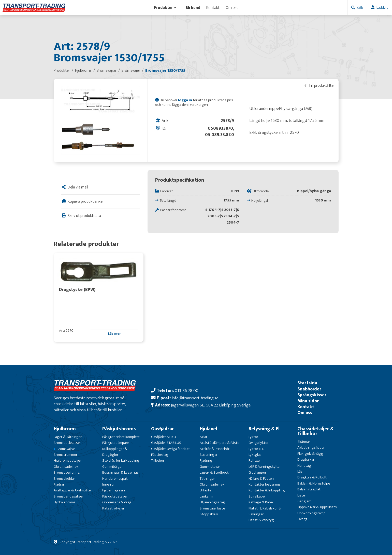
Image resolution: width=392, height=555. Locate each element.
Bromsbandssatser (68, 496)
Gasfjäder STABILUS (166, 443)
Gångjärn (304, 501)
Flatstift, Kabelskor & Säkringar (265, 511)
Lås (300, 471)
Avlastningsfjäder (311, 448)
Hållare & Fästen (261, 479)
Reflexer (255, 461)
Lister (302, 495)
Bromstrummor (66, 455)
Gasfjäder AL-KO (164, 437)
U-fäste (205, 490)
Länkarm (206, 496)
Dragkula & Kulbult (312, 477)
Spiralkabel (257, 496)
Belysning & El (264, 429)
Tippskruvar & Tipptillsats (317, 507)
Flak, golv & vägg (310, 454)
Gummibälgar (113, 467)
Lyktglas (255, 455)
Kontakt (213, 8)
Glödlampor (257, 472)
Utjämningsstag (212, 502)
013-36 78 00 (187, 391)
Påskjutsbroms (119, 429)
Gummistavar (210, 467)
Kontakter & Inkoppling (267, 490)
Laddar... (382, 8)
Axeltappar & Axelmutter (73, 490)
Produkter (165, 8)
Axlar (204, 437)
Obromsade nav (66, 467)
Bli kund (193, 8)
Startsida (307, 383)
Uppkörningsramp (311, 513)
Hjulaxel (208, 429)
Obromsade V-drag (117, 502)
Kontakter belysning (264, 484)
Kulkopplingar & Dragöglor (115, 452)
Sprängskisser (312, 395)
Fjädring (206, 461)
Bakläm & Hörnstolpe (314, 483)
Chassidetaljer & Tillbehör (316, 431)
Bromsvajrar (66, 449)
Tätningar (207, 479)
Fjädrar (59, 484)
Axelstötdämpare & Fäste (219, 443)
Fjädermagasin (114, 490)
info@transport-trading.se (195, 398)
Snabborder (309, 389)
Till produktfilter (320, 85)
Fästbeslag (160, 455)
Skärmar (304, 442)
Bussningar (209, 455)
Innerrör (108, 484)
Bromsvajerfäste (212, 508)
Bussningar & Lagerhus (120, 472)
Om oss (232, 8)
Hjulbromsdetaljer (67, 461)
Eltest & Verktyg (261, 520)
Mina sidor (308, 401)
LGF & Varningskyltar (265, 467)
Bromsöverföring (67, 472)
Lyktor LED (257, 449)
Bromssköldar (64, 479)
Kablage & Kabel (261, 502)
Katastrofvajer (113, 508)
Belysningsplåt (309, 489)
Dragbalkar (306, 459)
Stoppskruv (209, 514)
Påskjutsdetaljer (115, 496)
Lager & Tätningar (68, 437)
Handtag (304, 466)
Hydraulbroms (65, 502)
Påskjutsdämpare (116, 443)
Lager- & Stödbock (214, 472)
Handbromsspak (115, 479)
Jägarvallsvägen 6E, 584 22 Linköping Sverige (211, 405)
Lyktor (253, 437)
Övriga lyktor (259, 443)
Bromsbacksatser (67, 443)
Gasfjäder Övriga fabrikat (170, 449)
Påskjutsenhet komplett (121, 437)
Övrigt (302, 519)
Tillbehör (158, 461)
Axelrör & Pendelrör (215, 449)
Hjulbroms (65, 429)
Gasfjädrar (163, 429)
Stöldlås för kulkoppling (121, 461)
